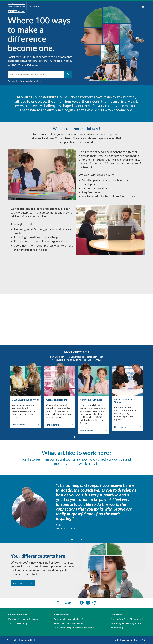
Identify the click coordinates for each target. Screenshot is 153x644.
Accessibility (12, 640)
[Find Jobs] (68, 74)
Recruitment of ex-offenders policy (70, 623)
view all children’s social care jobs (26, 81)
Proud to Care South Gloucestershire (128, 619)
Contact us (35, 640)
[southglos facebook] (82, 603)
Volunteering (117, 628)
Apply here (18, 583)
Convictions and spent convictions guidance (74, 628)
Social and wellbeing (18, 623)
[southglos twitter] (88, 603)
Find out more (25, 425)
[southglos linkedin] (94, 603)
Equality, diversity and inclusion (23, 619)
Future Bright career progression (126, 623)
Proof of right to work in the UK (68, 619)
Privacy (23, 640)
